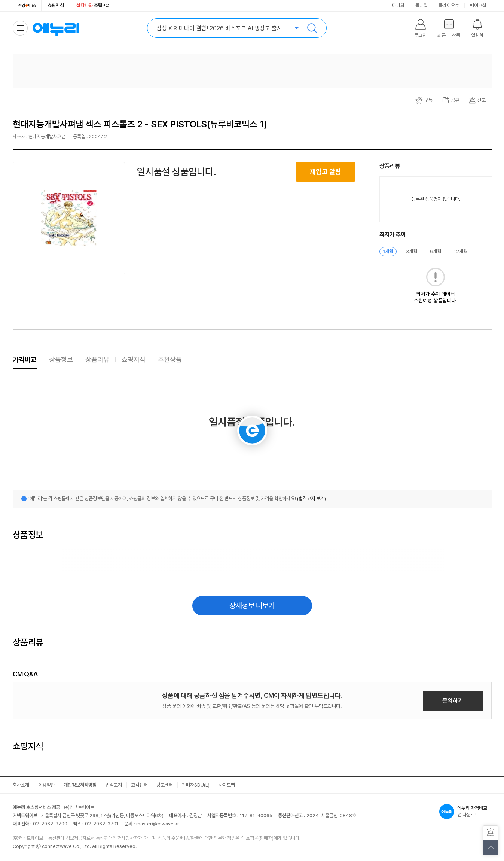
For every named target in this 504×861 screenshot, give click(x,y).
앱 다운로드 (465, 812)
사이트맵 (227, 785)
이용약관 (46, 785)
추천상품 (170, 360)
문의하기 (453, 701)
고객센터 (139, 785)
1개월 (388, 251)
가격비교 (25, 360)
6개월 (436, 251)
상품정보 (61, 360)
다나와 (398, 5)
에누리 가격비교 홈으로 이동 (56, 28)
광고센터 (165, 785)
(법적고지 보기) (311, 498)
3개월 (412, 251)
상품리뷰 (97, 360)
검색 (312, 28)
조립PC (93, 5)
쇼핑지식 (56, 5)
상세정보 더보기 (252, 606)
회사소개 (21, 785)
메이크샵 (478, 5)
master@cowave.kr (158, 824)
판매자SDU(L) (196, 785)
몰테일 (421, 5)
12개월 (461, 251)
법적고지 (114, 785)
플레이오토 (449, 5)
